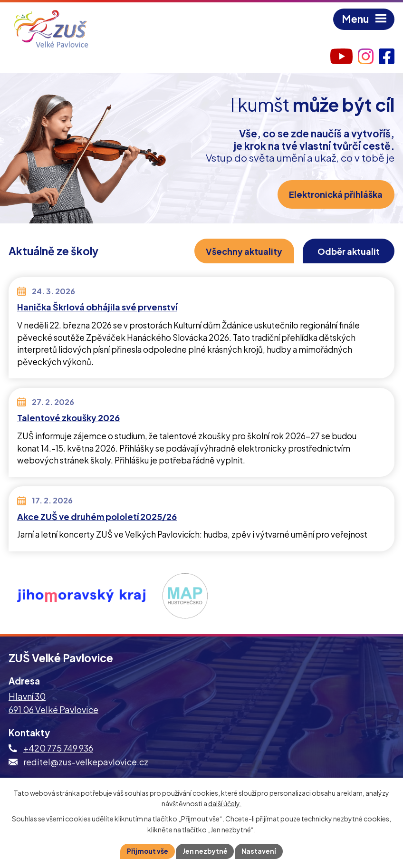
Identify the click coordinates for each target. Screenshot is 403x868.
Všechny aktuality (243, 251)
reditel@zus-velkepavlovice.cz (86, 762)
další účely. (225, 803)
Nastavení (260, 851)
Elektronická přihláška (336, 195)
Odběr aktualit (348, 251)
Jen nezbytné (205, 851)
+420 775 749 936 (58, 748)
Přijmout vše (147, 851)
